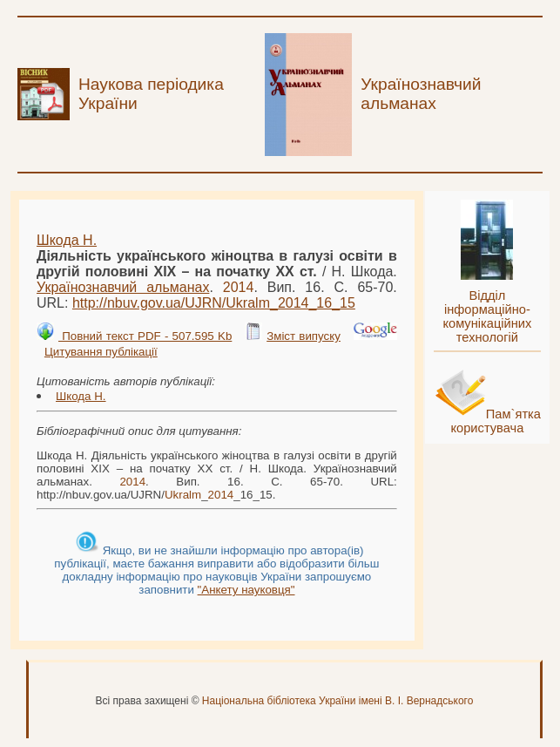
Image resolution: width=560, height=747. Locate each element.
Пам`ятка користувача (496, 421)
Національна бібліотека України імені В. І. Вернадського (338, 701)
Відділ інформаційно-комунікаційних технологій (487, 316)
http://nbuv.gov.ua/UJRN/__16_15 (214, 303)
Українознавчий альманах (123, 287)
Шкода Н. (67, 240)
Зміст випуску (304, 336)
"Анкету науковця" (246, 590)
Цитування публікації (101, 352)
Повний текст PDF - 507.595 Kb (145, 336)
